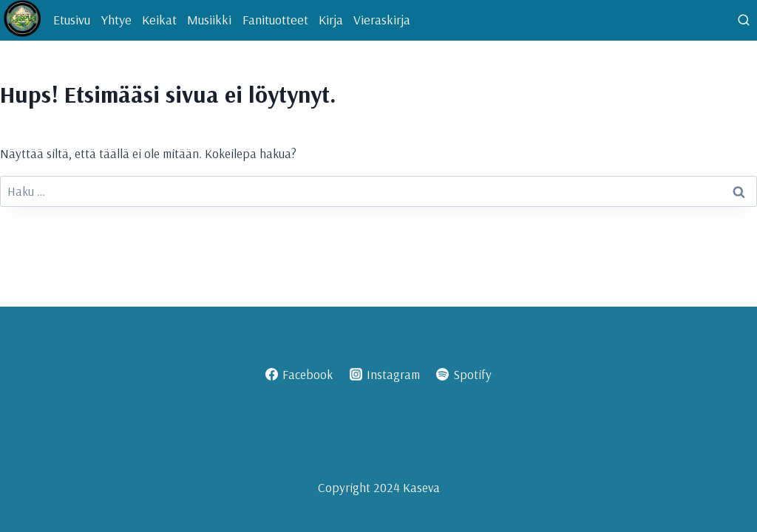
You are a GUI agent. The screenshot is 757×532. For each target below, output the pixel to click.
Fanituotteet (275, 20)
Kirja (331, 20)
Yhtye (116, 20)
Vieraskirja (382, 20)
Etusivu (72, 20)
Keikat (159, 20)
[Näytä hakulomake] (744, 21)
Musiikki (209, 20)
